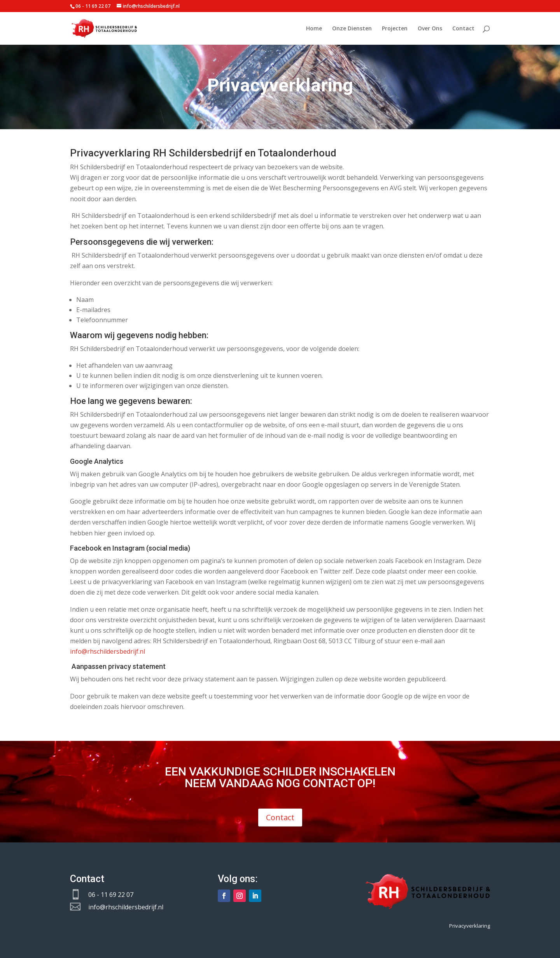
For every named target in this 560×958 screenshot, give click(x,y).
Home (314, 29)
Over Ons (430, 29)
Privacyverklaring (470, 926)
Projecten (395, 29)
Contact (463, 29)
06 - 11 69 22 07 (111, 895)
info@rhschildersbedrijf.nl (108, 651)
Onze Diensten (352, 29)
